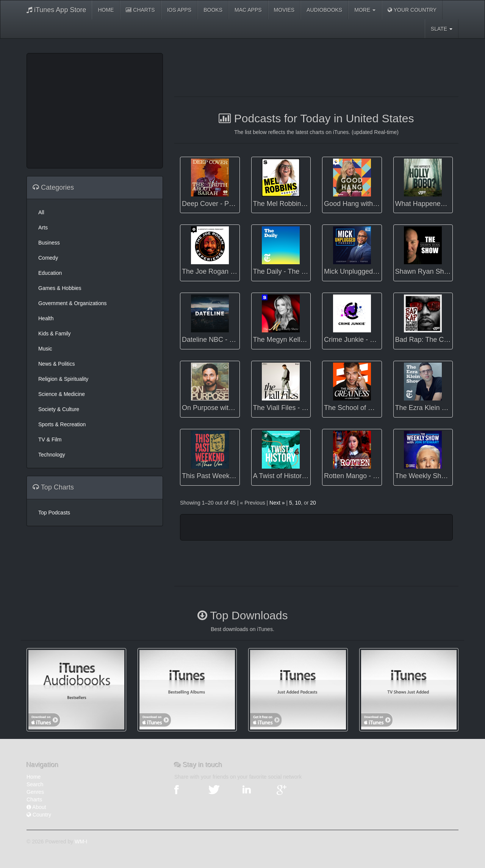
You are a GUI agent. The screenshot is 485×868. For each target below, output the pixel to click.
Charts (140, 10)
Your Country (412, 10)
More (365, 10)
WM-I (81, 842)
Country (39, 815)
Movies (284, 10)
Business (49, 243)
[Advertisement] (95, 110)
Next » (277, 503)
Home (106, 10)
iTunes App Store (56, 10)
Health (46, 318)
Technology (52, 455)
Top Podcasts (54, 513)
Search (35, 784)
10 (298, 503)
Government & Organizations (73, 303)
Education (50, 273)
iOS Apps (179, 10)
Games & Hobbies (60, 288)
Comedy (48, 258)
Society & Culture (59, 409)
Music (45, 349)
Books (213, 10)
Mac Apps (248, 10)
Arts (43, 228)
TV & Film (50, 439)
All (41, 212)
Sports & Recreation (62, 424)
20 (313, 503)
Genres (35, 792)
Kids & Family (55, 333)
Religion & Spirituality (63, 379)
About (36, 807)
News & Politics (56, 364)
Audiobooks (324, 10)
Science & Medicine (62, 394)
